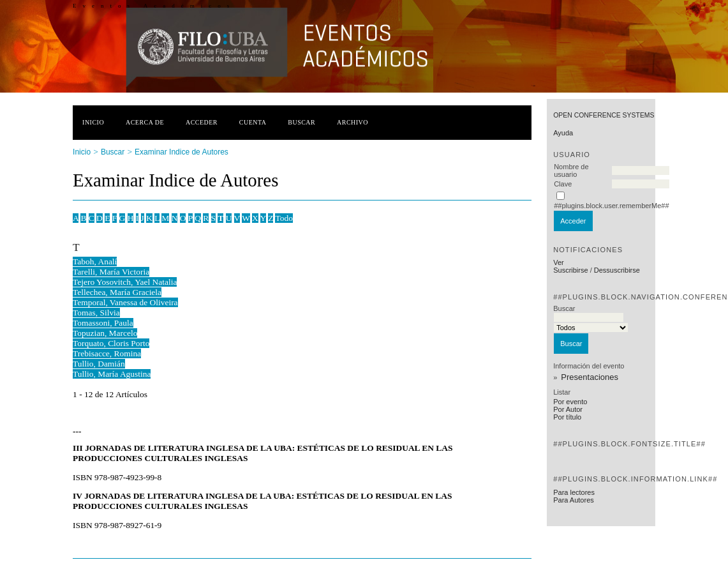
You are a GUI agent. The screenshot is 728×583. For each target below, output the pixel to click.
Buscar (301, 122)
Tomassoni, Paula (103, 323)
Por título (567, 417)
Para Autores (574, 500)
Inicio (93, 122)
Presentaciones (590, 377)
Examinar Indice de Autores (182, 152)
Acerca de (145, 122)
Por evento (570, 402)
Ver (559, 262)
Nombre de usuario (571, 170)
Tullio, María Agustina (112, 374)
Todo (284, 218)
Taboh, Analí (95, 261)
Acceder (202, 122)
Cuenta (253, 122)
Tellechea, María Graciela (117, 292)
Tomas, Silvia (96, 313)
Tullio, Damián (99, 364)
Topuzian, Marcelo (105, 333)
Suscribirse (570, 270)
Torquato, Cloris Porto (111, 343)
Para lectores (574, 492)
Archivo (353, 122)
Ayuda (563, 133)
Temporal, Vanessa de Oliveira (125, 302)
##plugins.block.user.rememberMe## (611, 206)
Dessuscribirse (617, 270)
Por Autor (568, 409)
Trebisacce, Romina (107, 353)
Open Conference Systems (604, 115)
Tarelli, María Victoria (111, 272)
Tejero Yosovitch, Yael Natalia (125, 282)
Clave (563, 184)
